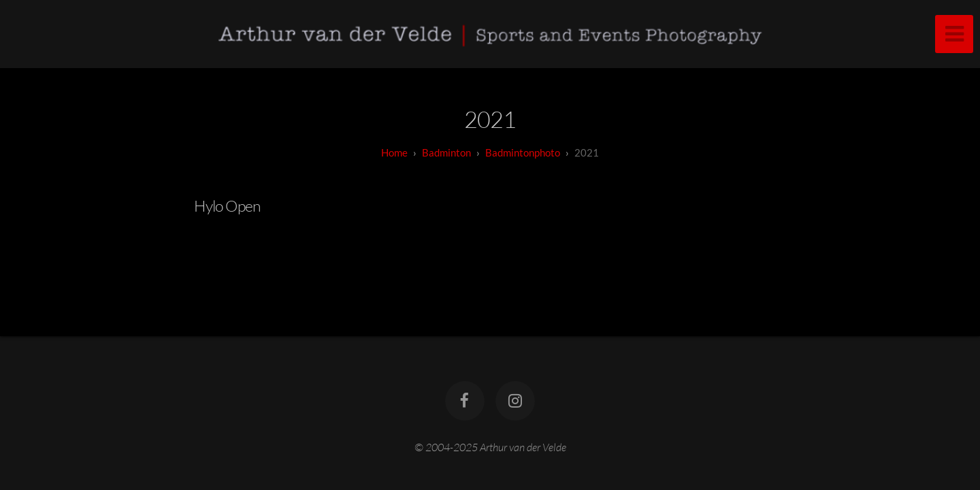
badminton (446, 152)
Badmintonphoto (523, 152)
